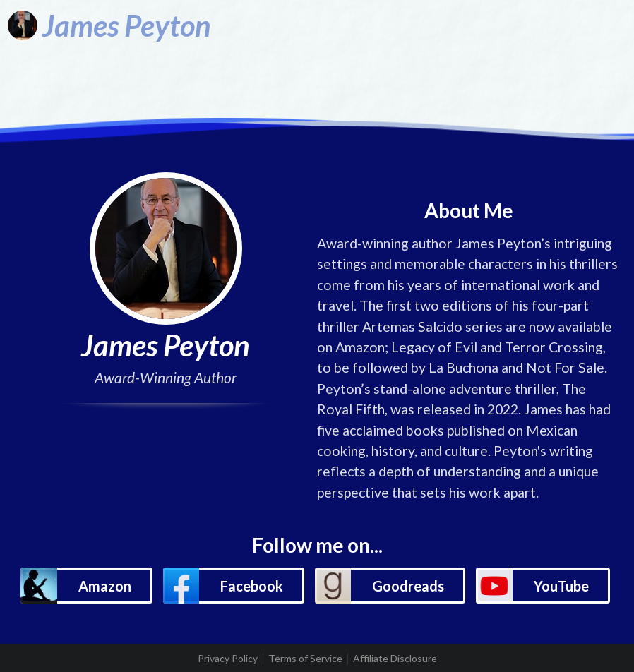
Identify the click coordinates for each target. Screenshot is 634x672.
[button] (86, 586)
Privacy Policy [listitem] (228, 659)
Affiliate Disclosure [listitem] (395, 659)
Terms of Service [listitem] (305, 659)
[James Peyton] (109, 25)
